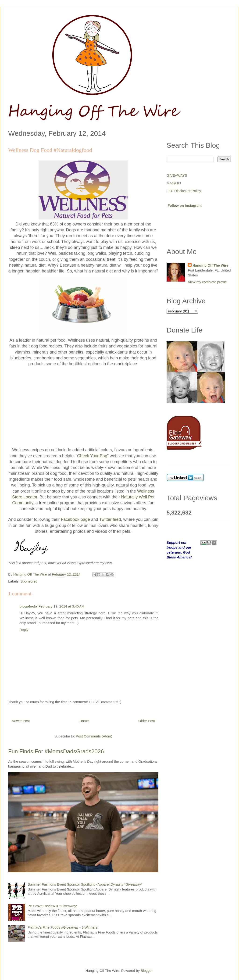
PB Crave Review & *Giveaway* (52, 906)
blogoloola (28, 606)
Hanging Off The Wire (210, 265)
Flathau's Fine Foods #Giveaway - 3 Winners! (63, 927)
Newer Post (21, 721)
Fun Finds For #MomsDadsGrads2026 (56, 751)
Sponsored (29, 581)
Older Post (147, 721)
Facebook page (75, 519)
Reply (24, 630)
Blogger (147, 971)
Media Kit (174, 183)
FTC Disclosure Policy (184, 191)
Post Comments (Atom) (94, 736)
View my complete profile (207, 282)
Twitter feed (110, 519)
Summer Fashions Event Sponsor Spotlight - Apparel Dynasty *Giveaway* (85, 884)
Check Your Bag (92, 456)
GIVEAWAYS (177, 175)
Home (84, 721)
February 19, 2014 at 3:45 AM (61, 606)
